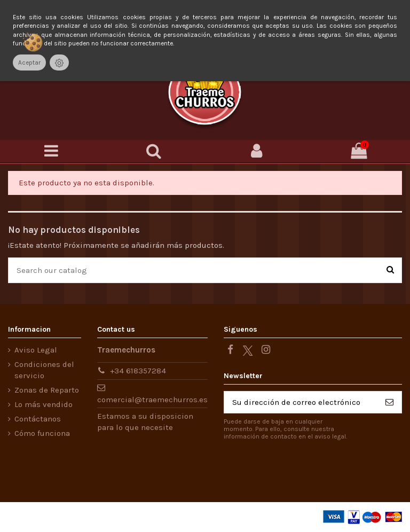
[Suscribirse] (389, 402)
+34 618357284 (138, 371)
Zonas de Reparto (47, 390)
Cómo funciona (42, 433)
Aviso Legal (36, 350)
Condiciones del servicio (44, 370)
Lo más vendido (44, 404)
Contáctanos (38, 419)
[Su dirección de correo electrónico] (301, 402)
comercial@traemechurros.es (152, 400)
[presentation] (313, 468)
